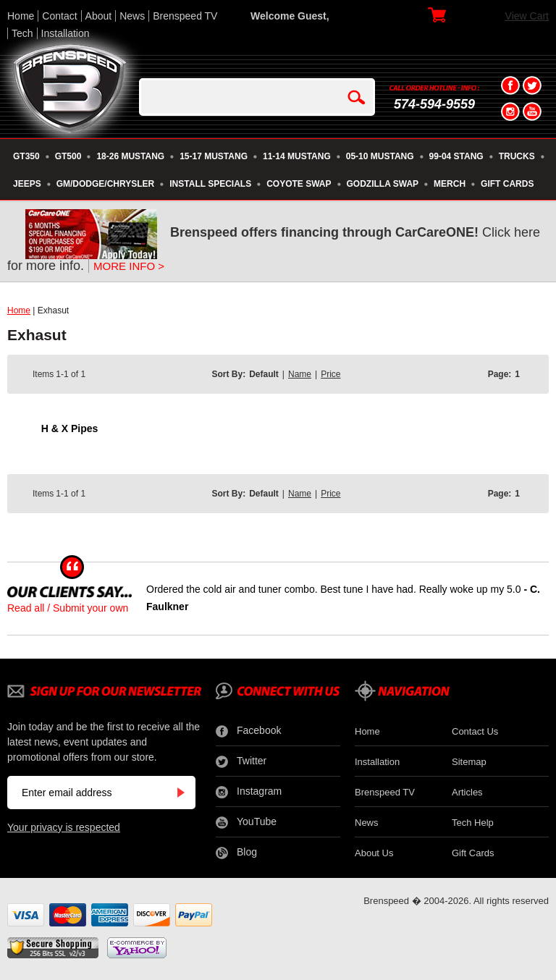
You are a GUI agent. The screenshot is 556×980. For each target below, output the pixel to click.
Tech (22, 33)
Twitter (241, 761)
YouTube (246, 822)
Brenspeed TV (185, 16)
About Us (374, 853)
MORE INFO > (129, 266)
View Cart (527, 16)
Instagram (249, 792)
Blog (236, 853)
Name (300, 374)
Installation (66, 33)
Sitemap (469, 762)
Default (264, 374)
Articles (467, 792)
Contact (59, 16)
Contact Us (475, 731)
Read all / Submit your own (68, 608)
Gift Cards (473, 853)
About (99, 16)
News (132, 16)
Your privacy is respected (64, 827)
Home (21, 16)
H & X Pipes (70, 428)
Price (330, 374)
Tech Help (473, 823)
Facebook (248, 731)
